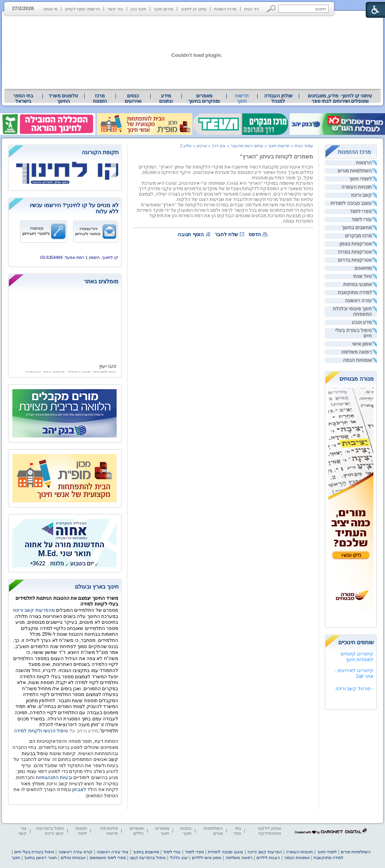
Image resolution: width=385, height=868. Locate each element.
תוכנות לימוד (81, 831)
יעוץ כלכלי (179, 858)
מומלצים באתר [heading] (101, 281)
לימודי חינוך (360, 179)
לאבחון (79, 790)
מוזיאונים (363, 268)
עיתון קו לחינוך (194, 9)
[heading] (65, 153)
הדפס (255, 234)
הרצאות (364, 163)
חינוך (16, 858)
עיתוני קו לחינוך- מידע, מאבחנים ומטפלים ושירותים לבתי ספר (340, 99)
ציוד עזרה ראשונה (113, 852)
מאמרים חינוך (162, 831)
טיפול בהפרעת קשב (148, 858)
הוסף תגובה (191, 234)
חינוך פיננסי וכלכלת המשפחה (352, 311)
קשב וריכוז (361, 195)
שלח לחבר (226, 234)
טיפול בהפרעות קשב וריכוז (50, 831)
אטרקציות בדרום (355, 260)
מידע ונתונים (166, 99)
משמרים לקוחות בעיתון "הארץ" (276, 157)
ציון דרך (219, 146)
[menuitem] (340, 99)
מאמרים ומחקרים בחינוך (204, 99)
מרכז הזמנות (225, 9)
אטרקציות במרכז (355, 252)
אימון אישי (362, 344)
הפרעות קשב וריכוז (265, 852)
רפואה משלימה (356, 352)
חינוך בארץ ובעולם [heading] (97, 587)
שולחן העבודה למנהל (278, 99)
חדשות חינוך (242, 99)
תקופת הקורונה (100, 152)
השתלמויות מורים (355, 171)
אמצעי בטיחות (358, 284)
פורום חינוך (164, 9)
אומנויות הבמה (357, 360)
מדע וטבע (362, 322)
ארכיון (202, 146)
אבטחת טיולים (73, 858)
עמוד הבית (304, 146)
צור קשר (115, 9)
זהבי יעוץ (108, 368)
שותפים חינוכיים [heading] (356, 642)
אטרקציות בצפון (356, 244)
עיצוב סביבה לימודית (351, 203)
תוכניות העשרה (357, 187)
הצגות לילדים (268, 858)
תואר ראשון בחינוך (40, 858)
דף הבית (251, 9)
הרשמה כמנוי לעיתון (82, 9)
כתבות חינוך (186, 831)
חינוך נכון (138, 9)
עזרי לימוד (362, 220)
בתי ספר (237, 831)
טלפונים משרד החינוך (63, 99)
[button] (271, 9)
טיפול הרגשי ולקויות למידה (41, 731)
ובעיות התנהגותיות (53, 778)
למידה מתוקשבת (355, 293)
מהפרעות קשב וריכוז (35, 610)
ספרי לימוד (361, 211)
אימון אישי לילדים (207, 858)
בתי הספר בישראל (23, 99)
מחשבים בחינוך (357, 228)
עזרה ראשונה (358, 301)
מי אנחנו (50, 9)
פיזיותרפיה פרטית (109, 831)
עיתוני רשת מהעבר (247, 146)
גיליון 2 (186, 146)
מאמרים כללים (137, 831)
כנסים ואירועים (133, 99)
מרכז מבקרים (358, 236)
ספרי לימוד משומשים (108, 858)
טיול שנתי (362, 276)
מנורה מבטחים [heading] (357, 379)
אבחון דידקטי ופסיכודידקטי (270, 831)
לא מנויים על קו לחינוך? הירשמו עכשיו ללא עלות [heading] (74, 208)
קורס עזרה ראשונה (75, 852)
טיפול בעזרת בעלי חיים (354, 333)
